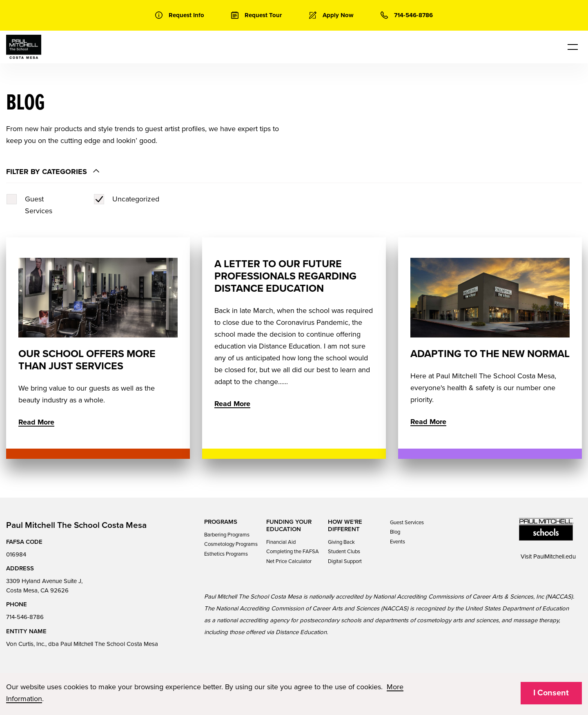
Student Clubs (344, 552)
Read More (36, 422)
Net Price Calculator (289, 561)
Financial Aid (281, 542)
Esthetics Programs (226, 554)
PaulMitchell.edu (555, 556)
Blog (395, 532)
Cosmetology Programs (231, 544)
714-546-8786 (25, 617)
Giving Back (341, 542)
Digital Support (345, 561)
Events (398, 542)
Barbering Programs (227, 535)
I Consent (551, 693)
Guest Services (407, 523)
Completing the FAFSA (293, 552)
